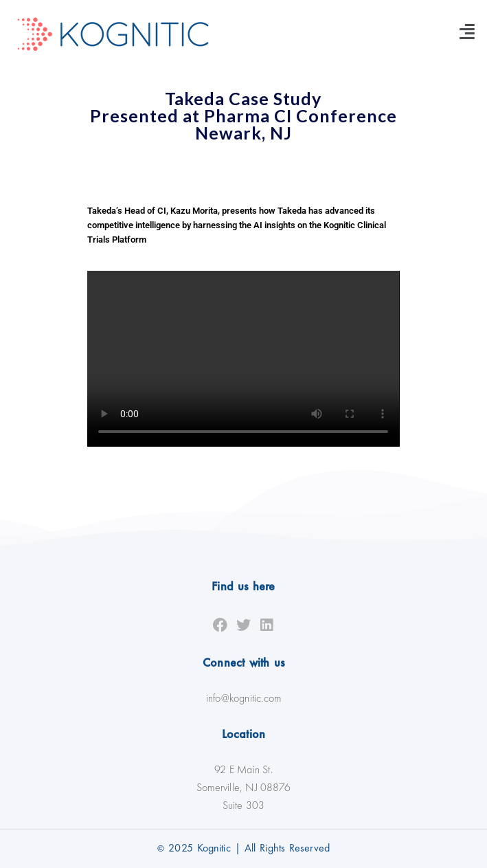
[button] (467, 31)
